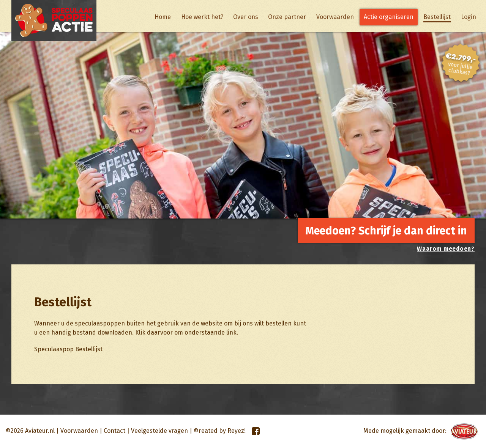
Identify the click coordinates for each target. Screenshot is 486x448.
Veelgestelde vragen (159, 431)
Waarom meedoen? (446, 249)
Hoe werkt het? (202, 17)
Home (163, 17)
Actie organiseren (389, 17)
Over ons (246, 17)
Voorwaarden (335, 17)
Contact (114, 431)
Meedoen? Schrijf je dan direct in (386, 231)
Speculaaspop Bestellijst (68, 349)
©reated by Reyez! (220, 431)
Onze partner (287, 17)
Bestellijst (437, 17)
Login (469, 17)
